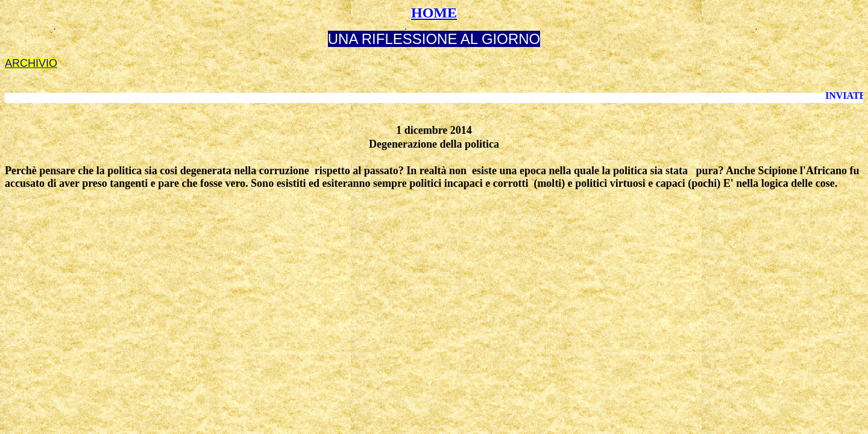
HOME (434, 13)
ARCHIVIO (31, 63)
